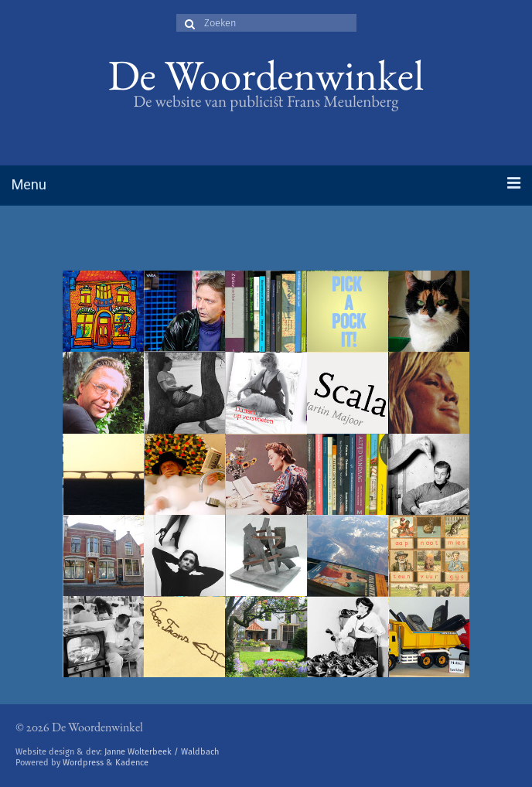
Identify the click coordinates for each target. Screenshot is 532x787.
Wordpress (83, 763)
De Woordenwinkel (266, 81)
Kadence (132, 763)
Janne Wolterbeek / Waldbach (162, 752)
